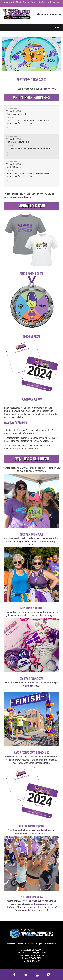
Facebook (28, 904)
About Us (11, 944)
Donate (31, 944)
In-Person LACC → (49, 89)
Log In (39, 944)
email (26, 910)
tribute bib (20, 833)
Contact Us (21, 944)
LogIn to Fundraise (49, 14)
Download (10, 756)
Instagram (41, 904)
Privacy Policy (50, 944)
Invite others (11, 612)
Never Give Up (49, 901)
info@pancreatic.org (20, 197)
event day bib (41, 830)
